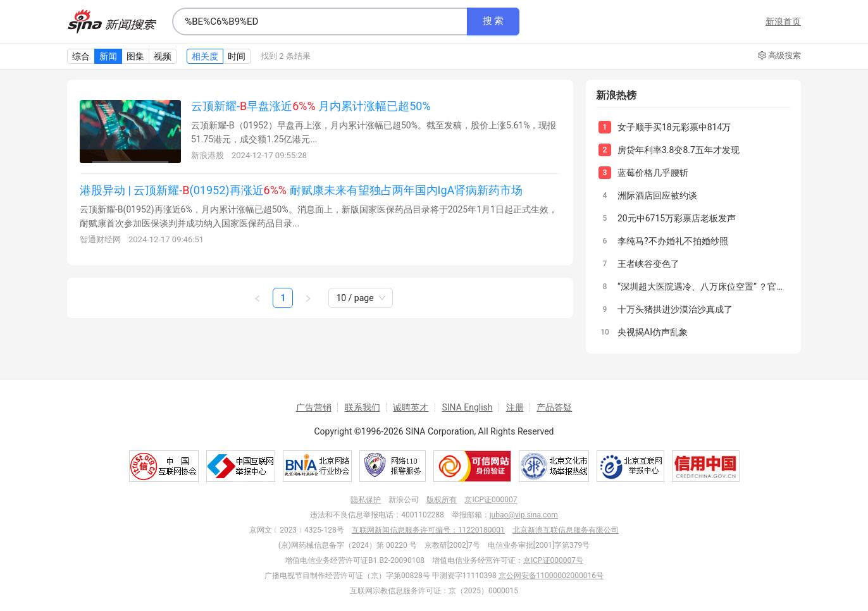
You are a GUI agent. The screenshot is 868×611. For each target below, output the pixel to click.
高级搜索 (779, 56)
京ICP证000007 (491, 500)
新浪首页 (783, 22)
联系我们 (363, 407)
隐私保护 (366, 500)
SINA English (467, 407)
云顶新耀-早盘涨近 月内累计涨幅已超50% (311, 106)
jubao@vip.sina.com (524, 515)
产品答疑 (554, 407)
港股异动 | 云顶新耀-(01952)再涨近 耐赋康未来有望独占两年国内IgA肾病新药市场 (301, 190)
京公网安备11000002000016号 (551, 576)
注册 (515, 407)
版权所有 (442, 500)
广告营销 (314, 407)
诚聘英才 (411, 407)
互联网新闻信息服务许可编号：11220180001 (428, 530)
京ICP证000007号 (553, 560)
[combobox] (319, 22)
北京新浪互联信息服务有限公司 (566, 530)
